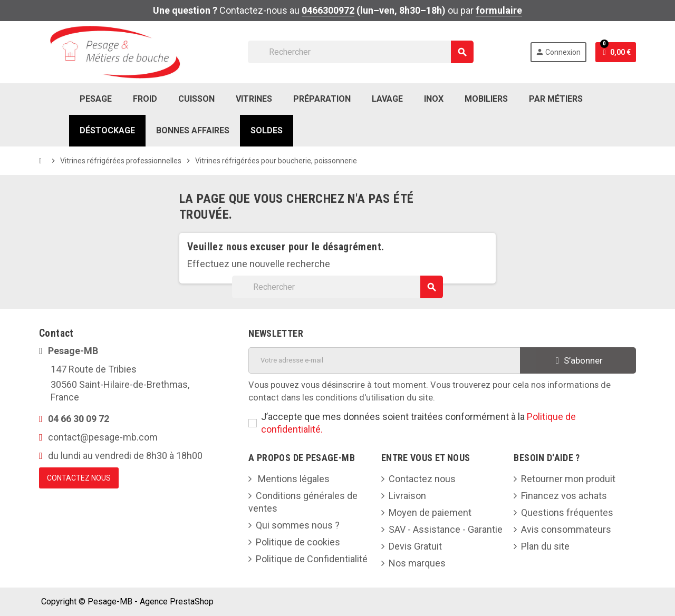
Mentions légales (293, 479)
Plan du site (545, 546)
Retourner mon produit (568, 479)
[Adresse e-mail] (384, 360)
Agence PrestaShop (177, 602)
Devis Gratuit (415, 546)
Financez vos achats (564, 496)
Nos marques (417, 563)
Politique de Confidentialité (312, 559)
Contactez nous (422, 479)
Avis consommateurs (566, 529)
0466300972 (328, 10)
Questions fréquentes (567, 512)
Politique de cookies (298, 542)
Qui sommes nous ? (298, 525)
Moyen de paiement (430, 512)
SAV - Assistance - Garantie (446, 529)
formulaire (499, 10)
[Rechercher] (360, 52)
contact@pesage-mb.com (103, 437)
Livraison (407, 496)
